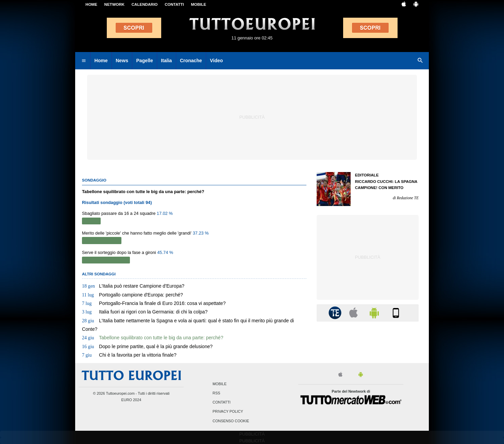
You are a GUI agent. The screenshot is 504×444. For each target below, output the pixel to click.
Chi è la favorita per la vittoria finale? (129, 355)
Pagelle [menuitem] (144, 61)
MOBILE (198, 4)
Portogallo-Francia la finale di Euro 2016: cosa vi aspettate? (154, 303)
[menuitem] (84, 61)
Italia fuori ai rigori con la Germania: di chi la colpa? (145, 312)
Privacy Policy (228, 412)
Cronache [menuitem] (191, 61)
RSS (216, 393)
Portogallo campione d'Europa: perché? (132, 295)
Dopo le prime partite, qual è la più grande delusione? (147, 346)
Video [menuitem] (216, 61)
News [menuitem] (122, 61)
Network (115, 4)
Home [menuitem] (101, 61)
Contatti (222, 403)
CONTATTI (174, 4)
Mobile (220, 384)
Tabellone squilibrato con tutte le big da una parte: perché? (153, 338)
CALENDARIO (145, 4)
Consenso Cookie (231, 421)
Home (91, 4)
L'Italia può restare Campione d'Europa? (133, 286)
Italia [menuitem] (166, 61)
